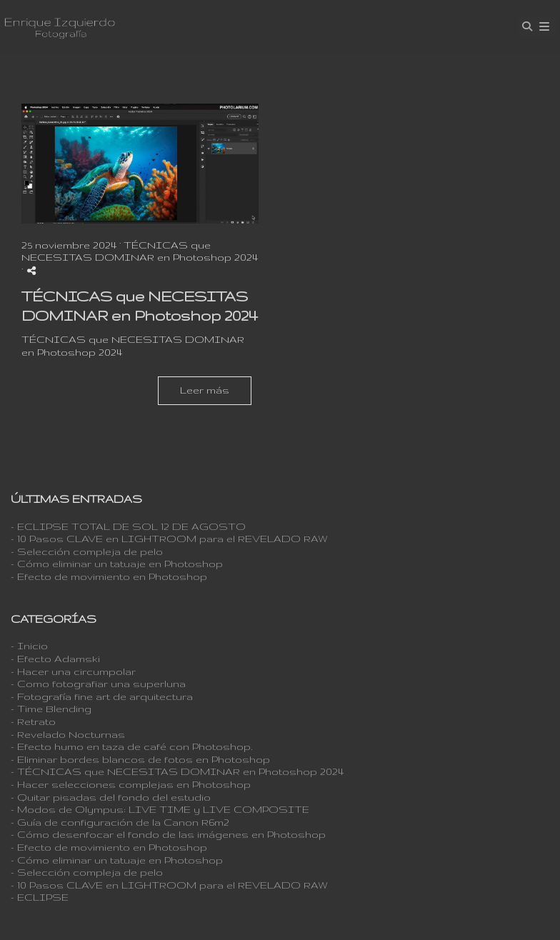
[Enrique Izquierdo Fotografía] (60, 27)
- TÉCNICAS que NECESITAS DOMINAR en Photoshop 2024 (177, 771)
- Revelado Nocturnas (68, 734)
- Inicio (29, 646)
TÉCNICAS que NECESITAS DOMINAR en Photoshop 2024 (140, 251)
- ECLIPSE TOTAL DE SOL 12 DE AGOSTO (128, 526)
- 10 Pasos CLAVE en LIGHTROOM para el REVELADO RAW (169, 539)
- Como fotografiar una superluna (98, 684)
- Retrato (33, 721)
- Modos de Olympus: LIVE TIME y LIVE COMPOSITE (160, 809)
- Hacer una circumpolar (73, 671)
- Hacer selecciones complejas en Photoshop (131, 784)
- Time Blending (51, 709)
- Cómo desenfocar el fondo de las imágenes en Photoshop (168, 834)
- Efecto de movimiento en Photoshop (109, 576)
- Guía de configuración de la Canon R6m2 (120, 822)
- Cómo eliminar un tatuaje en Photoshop (117, 564)
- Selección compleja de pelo (87, 551)
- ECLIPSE (40, 897)
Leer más (205, 390)
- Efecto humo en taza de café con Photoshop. (131, 746)
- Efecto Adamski (55, 659)
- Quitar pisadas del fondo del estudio (111, 797)
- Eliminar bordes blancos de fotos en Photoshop (140, 759)
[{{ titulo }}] (140, 164)
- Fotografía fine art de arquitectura (102, 696)
